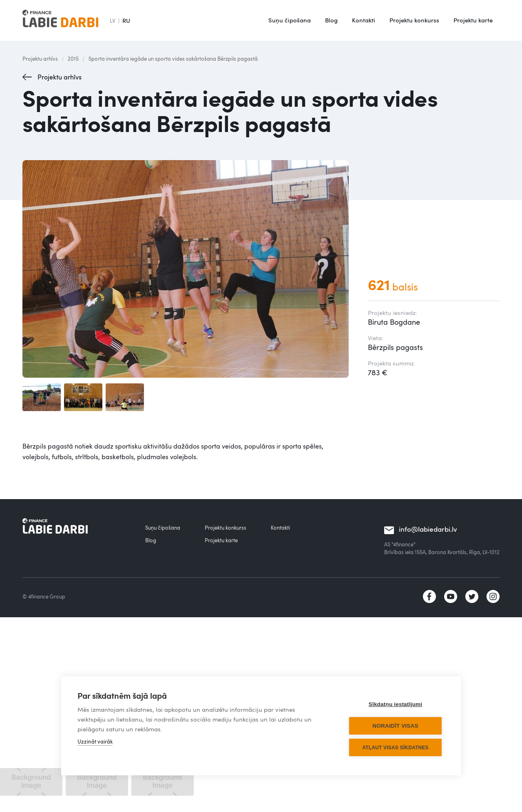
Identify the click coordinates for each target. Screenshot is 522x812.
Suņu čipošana (290, 20)
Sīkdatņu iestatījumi (396, 704)
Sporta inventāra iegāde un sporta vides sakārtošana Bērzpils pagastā (173, 59)
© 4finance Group (44, 596)
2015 (73, 59)
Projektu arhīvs (40, 59)
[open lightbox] (187, 269)
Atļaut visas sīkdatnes (395, 748)
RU (126, 20)
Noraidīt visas (395, 726)
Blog (331, 20)
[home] (60, 20)
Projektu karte (473, 20)
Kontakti (364, 20)
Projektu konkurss (414, 20)
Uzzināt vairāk (95, 742)
